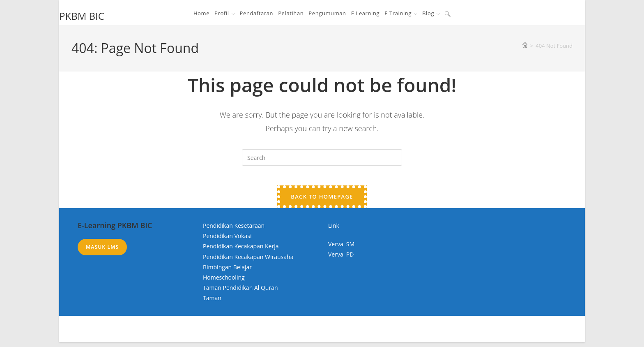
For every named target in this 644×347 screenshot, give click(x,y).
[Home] (525, 46)
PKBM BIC (82, 16)
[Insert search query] (322, 157)
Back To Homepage (322, 201)
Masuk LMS (102, 252)
